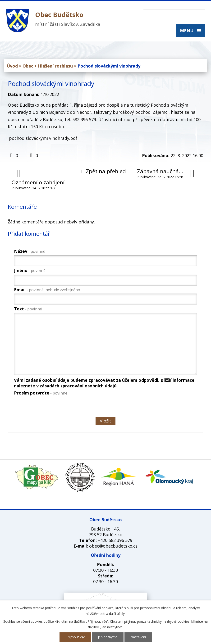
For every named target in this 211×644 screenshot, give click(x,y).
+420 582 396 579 (115, 540)
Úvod (12, 66)
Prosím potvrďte (41, 393)
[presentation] (50, 407)
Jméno (30, 270)
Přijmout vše (75, 637)
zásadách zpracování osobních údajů (78, 386)
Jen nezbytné (108, 637)
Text (28, 309)
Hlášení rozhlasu (55, 66)
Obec (28, 66)
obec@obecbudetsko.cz (113, 546)
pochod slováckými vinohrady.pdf (43, 138)
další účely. (117, 614)
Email (47, 290)
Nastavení (138, 637)
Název (30, 251)
